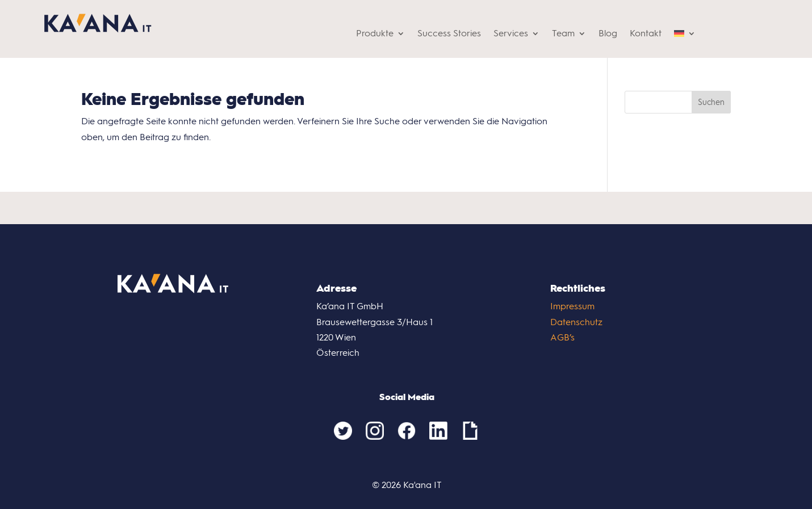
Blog (608, 34)
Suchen (711, 102)
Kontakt (646, 34)
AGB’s (562, 337)
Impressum (572, 306)
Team (563, 34)
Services (511, 34)
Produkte (375, 34)
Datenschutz (576, 322)
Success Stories (449, 34)
